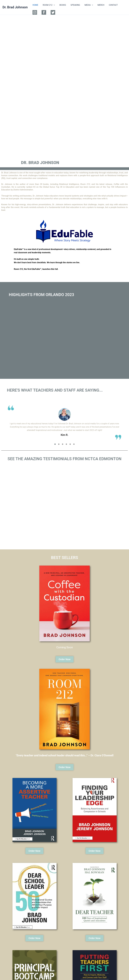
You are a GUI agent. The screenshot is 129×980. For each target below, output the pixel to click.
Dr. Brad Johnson (15, 7)
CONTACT (110, 5)
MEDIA (87, 5)
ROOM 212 (48, 5)
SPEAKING (74, 5)
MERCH (98, 5)
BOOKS (61, 5)
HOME (35, 5)
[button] (53, 5)
